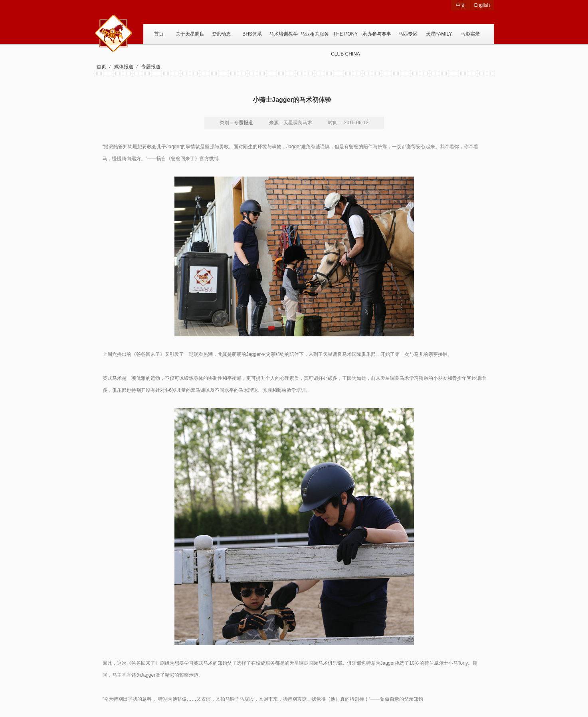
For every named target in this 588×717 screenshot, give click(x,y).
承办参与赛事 (377, 34)
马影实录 (470, 34)
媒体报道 (124, 67)
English (482, 5)
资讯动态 (221, 34)
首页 (159, 34)
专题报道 (151, 67)
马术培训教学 (283, 34)
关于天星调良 (190, 34)
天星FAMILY (439, 34)
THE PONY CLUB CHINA (345, 38)
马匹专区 (408, 34)
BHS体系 (252, 34)
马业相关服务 (315, 34)
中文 (461, 5)
